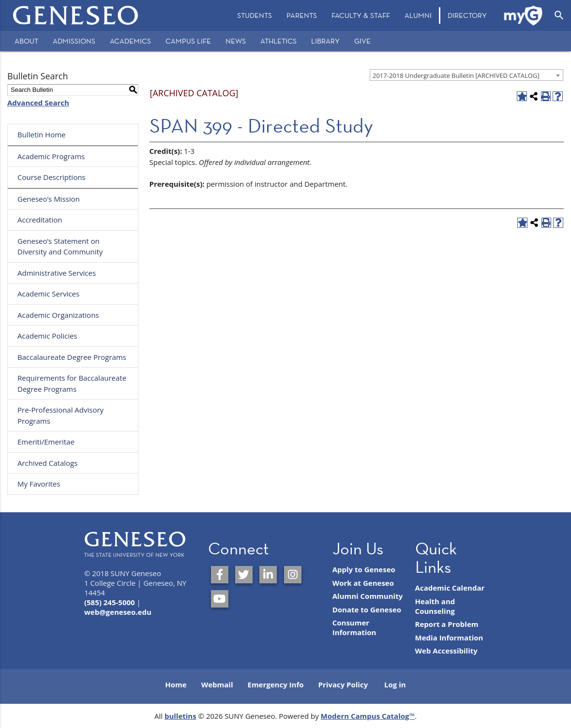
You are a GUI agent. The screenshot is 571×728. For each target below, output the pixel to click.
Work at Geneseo (363, 583)
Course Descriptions (52, 177)
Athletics (278, 41)
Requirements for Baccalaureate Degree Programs (72, 383)
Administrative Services (57, 273)
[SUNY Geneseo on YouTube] (220, 599)
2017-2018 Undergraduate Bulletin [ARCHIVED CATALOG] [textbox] (456, 75)
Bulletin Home (42, 134)
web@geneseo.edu (118, 612)
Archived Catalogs (47, 463)
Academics (130, 41)
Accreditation (40, 220)
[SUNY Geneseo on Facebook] (220, 575)
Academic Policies (47, 336)
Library (325, 41)
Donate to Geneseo (367, 609)
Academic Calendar (450, 588)
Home (176, 684)
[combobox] (466, 75)
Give (362, 41)
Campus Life (188, 41)
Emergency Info (275, 684)
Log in (395, 684)
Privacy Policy (343, 684)
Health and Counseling (435, 606)
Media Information (449, 638)
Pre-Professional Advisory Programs (60, 415)
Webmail (217, 684)
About (26, 41)
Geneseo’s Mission (49, 199)
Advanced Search (38, 103)
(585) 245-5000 (110, 602)
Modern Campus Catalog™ (368, 716)
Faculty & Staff (361, 15)
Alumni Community (368, 596)
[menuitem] (255, 15)
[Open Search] (559, 15)
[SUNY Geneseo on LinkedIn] (268, 575)
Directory (467, 15)
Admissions (74, 41)
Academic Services (48, 294)
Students (255, 15)
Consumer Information (354, 627)
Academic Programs (51, 156)
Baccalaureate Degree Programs (72, 357)
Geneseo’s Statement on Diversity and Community (60, 246)
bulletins (180, 716)
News (236, 41)
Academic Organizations (58, 315)
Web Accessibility (446, 651)
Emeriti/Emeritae (46, 442)
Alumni (418, 15)
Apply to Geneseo (364, 569)
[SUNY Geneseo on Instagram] (293, 575)
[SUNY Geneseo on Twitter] (244, 575)
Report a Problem (447, 624)
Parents (302, 15)
